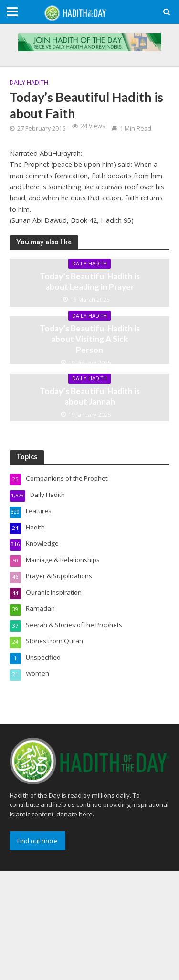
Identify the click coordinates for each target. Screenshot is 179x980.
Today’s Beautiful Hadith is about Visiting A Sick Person (90, 339)
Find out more (37, 841)
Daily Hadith (29, 83)
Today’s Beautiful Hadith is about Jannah (90, 396)
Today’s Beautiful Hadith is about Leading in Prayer (90, 281)
